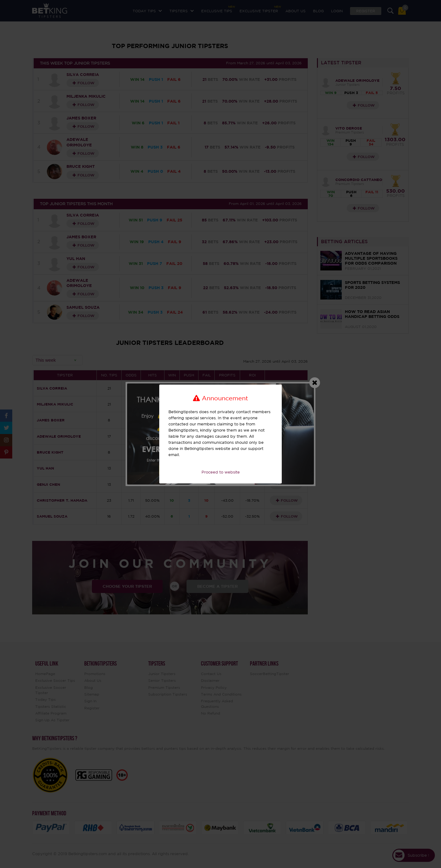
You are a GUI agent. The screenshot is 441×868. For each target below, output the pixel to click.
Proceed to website (221, 472)
